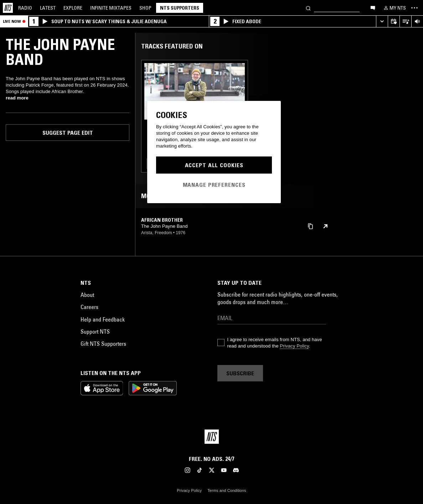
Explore (73, 8)
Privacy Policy (294, 346)
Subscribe (240, 373)
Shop (145, 8)
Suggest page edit (68, 133)
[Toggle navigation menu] (414, 8)
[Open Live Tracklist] (405, 22)
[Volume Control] (417, 22)
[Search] (308, 8)
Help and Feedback (103, 319)
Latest (48, 8)
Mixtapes (111, 8)
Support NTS (95, 331)
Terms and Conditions (227, 490)
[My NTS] (394, 8)
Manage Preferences (214, 185)
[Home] (8, 8)
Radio (25, 8)
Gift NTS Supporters (103, 344)
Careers (89, 307)
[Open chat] (373, 7)
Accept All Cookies (214, 165)
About (87, 295)
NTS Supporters (180, 8)
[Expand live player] (382, 22)
